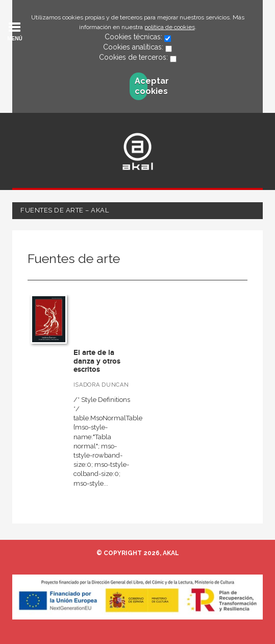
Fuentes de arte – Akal (65, 210)
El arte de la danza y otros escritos (97, 361)
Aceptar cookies (141, 86)
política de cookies (170, 27)
